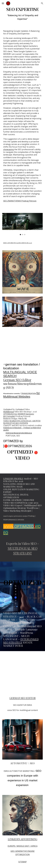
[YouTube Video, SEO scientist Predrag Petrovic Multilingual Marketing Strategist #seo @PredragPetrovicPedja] (23, 674)
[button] (3, 3)
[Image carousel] (23, 224)
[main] (23, 14)
